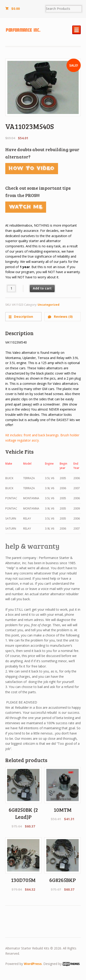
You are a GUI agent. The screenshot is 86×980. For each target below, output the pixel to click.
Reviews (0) (63, 317)
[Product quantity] (11, 288)
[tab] (23, 317)
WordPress (33, 964)
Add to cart (42, 288)
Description (23, 317)
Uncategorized (49, 305)
